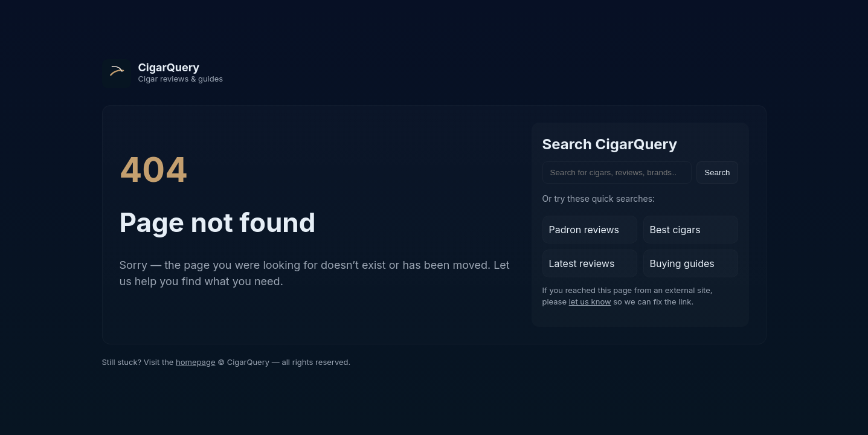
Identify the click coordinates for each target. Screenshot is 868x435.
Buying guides (682, 263)
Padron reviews (584, 230)
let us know (590, 301)
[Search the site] (617, 172)
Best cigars (675, 230)
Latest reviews (582, 263)
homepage (195, 362)
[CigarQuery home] (163, 74)
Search (717, 172)
